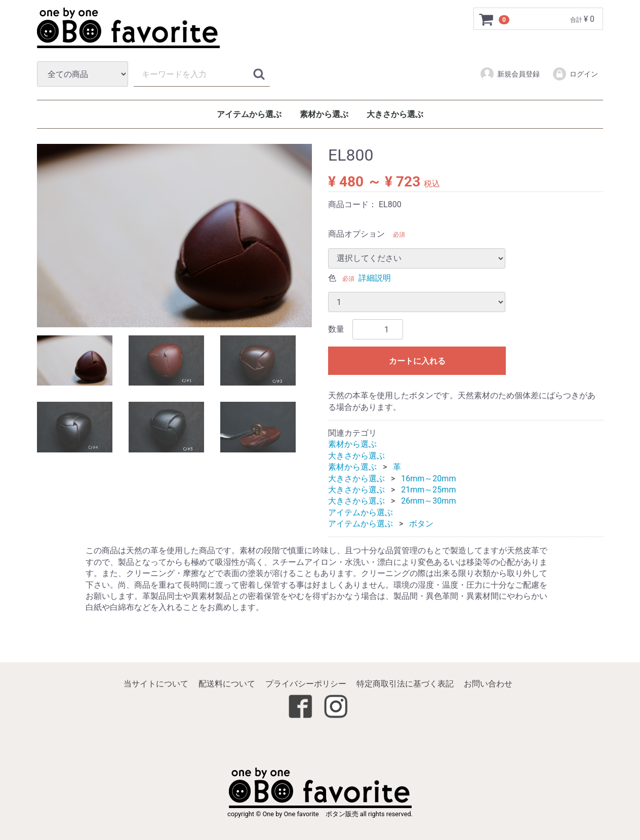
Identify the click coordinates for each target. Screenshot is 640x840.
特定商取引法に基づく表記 (405, 684)
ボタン (421, 524)
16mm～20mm (428, 479)
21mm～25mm (428, 490)
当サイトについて (156, 684)
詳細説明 (375, 278)
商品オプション (356, 234)
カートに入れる (417, 361)
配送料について (227, 684)
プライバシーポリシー (306, 684)
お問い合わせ (488, 684)
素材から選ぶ (324, 114)
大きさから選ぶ (395, 114)
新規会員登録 (510, 74)
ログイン (575, 74)
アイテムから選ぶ (249, 114)
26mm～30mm (428, 501)
